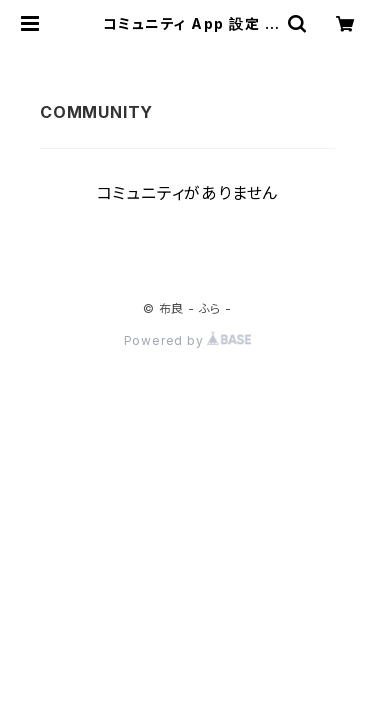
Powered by (188, 340)
